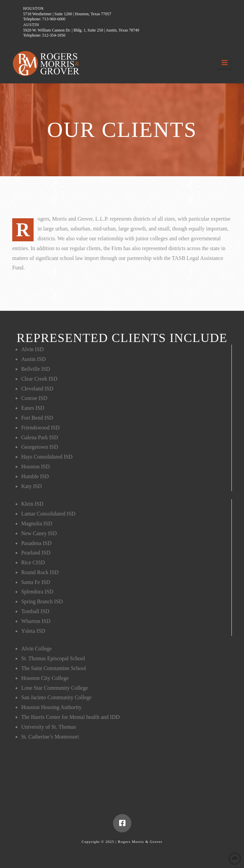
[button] (224, 63)
